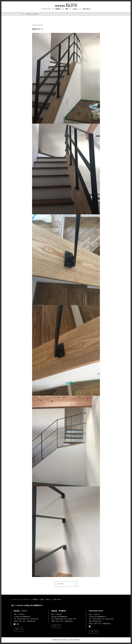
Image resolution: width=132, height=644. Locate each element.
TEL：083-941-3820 (20, 619)
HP (17, 629)
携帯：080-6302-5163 (95, 621)
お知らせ (75, 9)
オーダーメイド (46, 9)
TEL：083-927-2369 (57, 619)
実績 (67, 9)
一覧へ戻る (60, 584)
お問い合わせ (87, 9)
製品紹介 (58, 9)
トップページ (15, 599)
